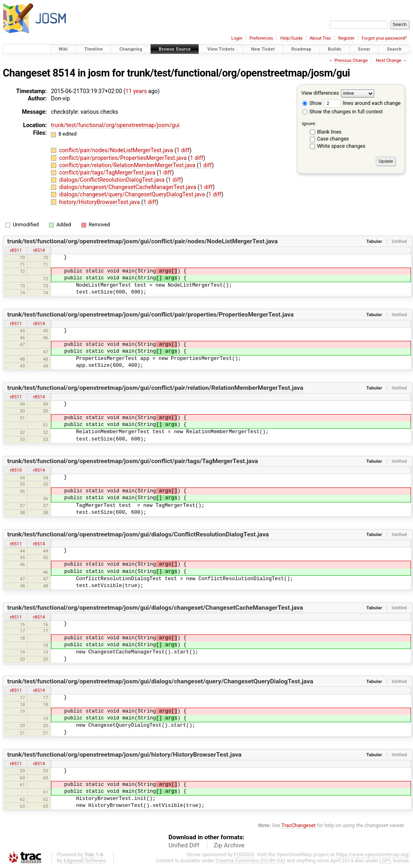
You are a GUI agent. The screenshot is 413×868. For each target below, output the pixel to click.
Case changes (333, 139)
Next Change (389, 61)
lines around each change (362, 103)
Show (312, 103)
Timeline (93, 49)
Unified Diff (184, 845)
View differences (320, 93)
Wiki (63, 49)
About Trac (321, 38)
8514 (64, 73)
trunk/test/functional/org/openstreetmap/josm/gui (238, 73)
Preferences (261, 38)
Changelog (131, 49)
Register (346, 38)
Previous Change (351, 61)
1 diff (183, 150)
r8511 (16, 250)
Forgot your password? (384, 38)
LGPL (385, 861)
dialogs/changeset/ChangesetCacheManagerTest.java (128, 187)
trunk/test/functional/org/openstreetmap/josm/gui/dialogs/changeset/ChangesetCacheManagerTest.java (155, 608)
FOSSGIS (244, 854)
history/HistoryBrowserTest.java (100, 202)
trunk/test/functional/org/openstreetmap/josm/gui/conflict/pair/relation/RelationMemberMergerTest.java (155, 388)
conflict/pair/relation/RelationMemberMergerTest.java (128, 165)
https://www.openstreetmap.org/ (373, 854)
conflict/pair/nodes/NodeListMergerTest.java (117, 150)
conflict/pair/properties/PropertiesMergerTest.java (124, 158)
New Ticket (263, 49)
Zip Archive (229, 845)
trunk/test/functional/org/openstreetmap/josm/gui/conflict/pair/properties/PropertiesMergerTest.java (150, 315)
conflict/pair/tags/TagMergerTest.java (108, 172)
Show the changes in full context (342, 112)
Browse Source (175, 49)
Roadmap (301, 49)
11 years (136, 91)
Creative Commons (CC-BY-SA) (251, 861)
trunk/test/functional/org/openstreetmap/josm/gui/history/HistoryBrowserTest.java (124, 755)
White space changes (341, 146)
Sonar (364, 49)
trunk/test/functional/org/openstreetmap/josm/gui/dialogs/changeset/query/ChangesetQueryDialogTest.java (160, 681)
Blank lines (329, 132)
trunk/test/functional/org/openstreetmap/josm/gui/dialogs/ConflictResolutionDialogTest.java (138, 534)
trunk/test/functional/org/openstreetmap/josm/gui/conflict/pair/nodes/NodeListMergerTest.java (143, 241)
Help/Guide (291, 38)
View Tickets (221, 49)
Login (237, 38)
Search (394, 49)
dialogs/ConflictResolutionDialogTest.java (112, 180)
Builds (335, 49)
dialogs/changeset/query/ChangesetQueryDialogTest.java (133, 194)
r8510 (16, 470)
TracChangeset (299, 825)
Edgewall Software (85, 861)
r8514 (39, 250)
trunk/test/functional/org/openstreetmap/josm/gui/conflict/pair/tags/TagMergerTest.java (133, 461)
